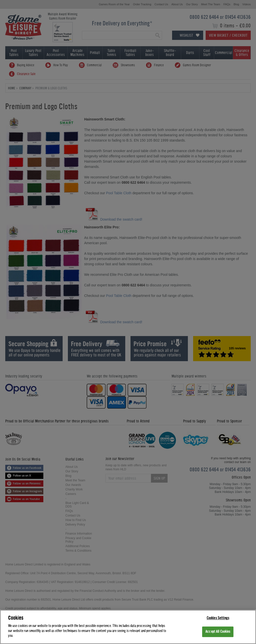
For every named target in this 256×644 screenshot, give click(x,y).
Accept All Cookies (218, 632)
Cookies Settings (218, 618)
